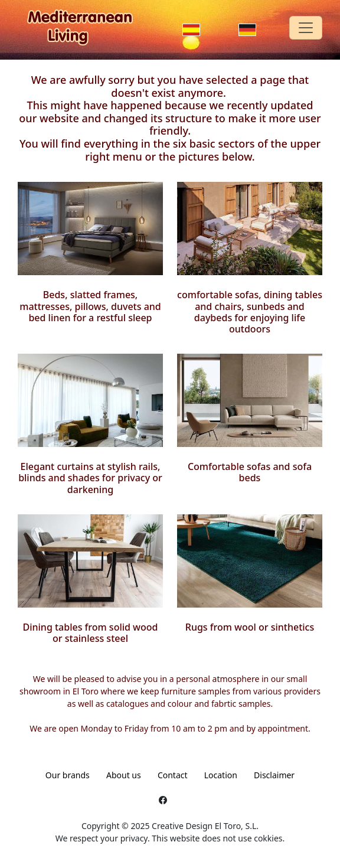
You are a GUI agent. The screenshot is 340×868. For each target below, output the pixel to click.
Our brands (68, 775)
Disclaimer (274, 775)
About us (124, 775)
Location (221, 775)
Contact (173, 775)
